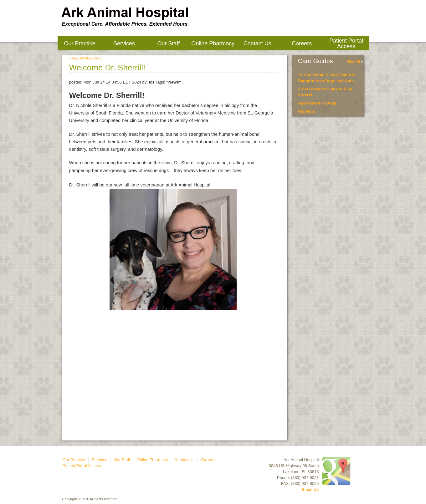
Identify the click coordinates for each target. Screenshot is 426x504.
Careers (302, 43)
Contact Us (257, 43)
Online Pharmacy (213, 43)
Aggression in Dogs (317, 103)
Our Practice (80, 43)
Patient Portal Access (346, 43)
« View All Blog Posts (85, 58)
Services (124, 43)
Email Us (310, 489)
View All (353, 62)
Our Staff (168, 43)
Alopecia (306, 111)
